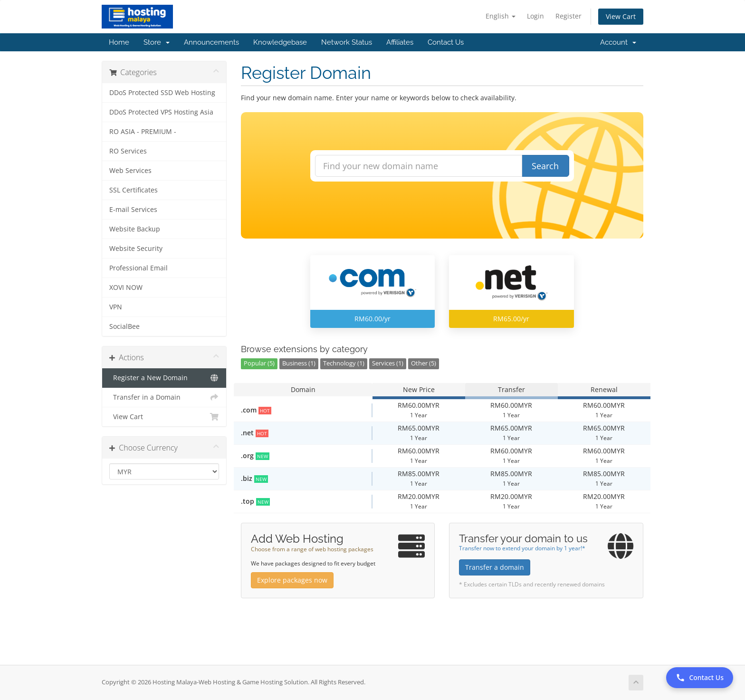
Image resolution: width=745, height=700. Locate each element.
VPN (116, 307)
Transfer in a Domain (164, 397)
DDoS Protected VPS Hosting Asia (161, 112)
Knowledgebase (280, 42)
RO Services (128, 151)
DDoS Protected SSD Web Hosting (162, 93)
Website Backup (135, 229)
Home (119, 42)
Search (545, 166)
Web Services (130, 171)
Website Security (136, 249)
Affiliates (400, 42)
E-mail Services (133, 210)
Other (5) (424, 363)
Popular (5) (259, 363)
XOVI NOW (126, 288)
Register (568, 16)
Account (618, 42)
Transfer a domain (495, 567)
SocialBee (124, 326)
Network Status (347, 42)
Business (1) (299, 363)
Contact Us (446, 42)
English (501, 16)
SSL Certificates (134, 190)
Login (535, 16)
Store (157, 42)
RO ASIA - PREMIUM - (143, 132)
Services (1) (388, 363)
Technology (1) (344, 363)
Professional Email (138, 268)
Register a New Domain (164, 378)
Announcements (211, 42)
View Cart (621, 16)
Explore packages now (292, 580)
